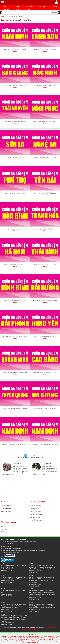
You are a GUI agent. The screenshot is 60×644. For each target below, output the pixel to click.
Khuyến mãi (30, 6)
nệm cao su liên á (34, 638)
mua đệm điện (30, 641)
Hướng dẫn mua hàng (35, 520)
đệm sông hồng (24, 638)
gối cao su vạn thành (23, 636)
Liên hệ (30, 9)
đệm (9, 639)
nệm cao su (10, 638)
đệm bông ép (15, 639)
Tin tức (18, 9)
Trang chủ (6, 6)
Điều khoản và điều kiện (36, 506)
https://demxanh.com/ (51, 628)
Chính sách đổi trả (34, 509)
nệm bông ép (22, 641)
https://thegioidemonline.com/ (30, 629)
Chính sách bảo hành (35, 517)
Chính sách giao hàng (35, 511)
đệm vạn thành (12, 636)
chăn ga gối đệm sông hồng (41, 639)
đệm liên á (22, 639)
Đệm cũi (24, 643)
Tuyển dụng (4, 532)
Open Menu (2, 2)
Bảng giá (42, 6)
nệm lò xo (17, 638)
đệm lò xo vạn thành (35, 636)
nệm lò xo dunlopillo (45, 638)
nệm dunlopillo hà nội (32, 643)
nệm (17, 641)
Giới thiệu (18, 6)
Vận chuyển (54, 6)
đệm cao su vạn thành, (47, 636)
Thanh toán (6, 9)
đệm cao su (29, 639)
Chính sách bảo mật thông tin (37, 514)
